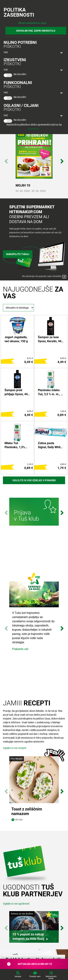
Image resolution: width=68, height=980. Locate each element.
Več (6, 52)
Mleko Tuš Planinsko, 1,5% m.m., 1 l (15, 445)
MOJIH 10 (23, 185)
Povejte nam (35, 976)
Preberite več (20, 649)
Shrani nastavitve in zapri (32, 23)
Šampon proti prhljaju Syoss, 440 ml (17, 392)
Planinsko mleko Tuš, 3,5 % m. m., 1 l (50, 392)
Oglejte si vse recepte (15, 748)
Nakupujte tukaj (18, 254)
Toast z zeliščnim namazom (27, 811)
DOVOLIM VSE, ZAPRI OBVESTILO (36, 31)
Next (62, 159)
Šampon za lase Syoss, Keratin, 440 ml (50, 339)
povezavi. (34, 128)
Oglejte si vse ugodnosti (16, 904)
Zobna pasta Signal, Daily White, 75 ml (50, 445)
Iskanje (18, 976)
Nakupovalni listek (51, 977)
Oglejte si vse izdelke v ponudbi (34, 480)
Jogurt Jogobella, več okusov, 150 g (16, 339)
